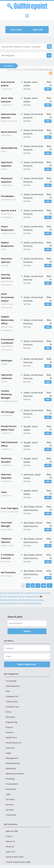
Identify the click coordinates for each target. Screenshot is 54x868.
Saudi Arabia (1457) (15, 857)
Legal (8, 753)
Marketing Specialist (6, 460)
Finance (9, 727)
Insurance (10, 748)
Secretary (10, 799)
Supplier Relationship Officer (7, 320)
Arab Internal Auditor (8, 84)
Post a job (16, 30)
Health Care (11, 737)
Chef (8, 691)
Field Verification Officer (9, 444)
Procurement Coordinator (8, 341)
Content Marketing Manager (6, 394)
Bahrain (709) (12, 831)
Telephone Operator (6, 540)
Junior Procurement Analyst (8, 297)
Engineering (11, 722)
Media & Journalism (15, 774)
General (10, 732)
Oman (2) (10, 847)
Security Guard (8, 210)
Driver (9, 712)
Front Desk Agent (10, 508)
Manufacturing (13, 763)
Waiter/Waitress (9, 148)
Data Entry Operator (7, 260)
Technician (11, 815)
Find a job (38, 30)
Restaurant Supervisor (7, 180)
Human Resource (14, 743)
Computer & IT (12, 696)
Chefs (4, 492)
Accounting (11, 681)
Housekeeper (7, 196)
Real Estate (11, 789)
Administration (13, 686)
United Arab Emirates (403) (18, 862)
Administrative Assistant (8, 116)
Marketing (11, 768)
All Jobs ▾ (8, 66)
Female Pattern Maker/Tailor (9, 428)
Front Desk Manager (6, 524)
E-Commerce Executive (7, 556)
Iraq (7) (9, 836)
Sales (8, 794)
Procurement (12, 784)
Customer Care (13, 707)
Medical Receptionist (7, 244)
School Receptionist (7, 228)
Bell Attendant (8, 572)
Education (10, 717)
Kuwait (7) (10, 841)
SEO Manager (8, 412)
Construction (12, 701)
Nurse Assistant (9, 132)
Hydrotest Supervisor (6, 476)
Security (10, 805)
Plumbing (10, 779)
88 (43, 586)
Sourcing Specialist (6, 276)
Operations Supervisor (7, 164)
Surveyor (10, 810)
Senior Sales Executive (7, 100)
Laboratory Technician (7, 377)
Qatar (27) (10, 852)
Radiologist (7, 360)
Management (12, 758)
